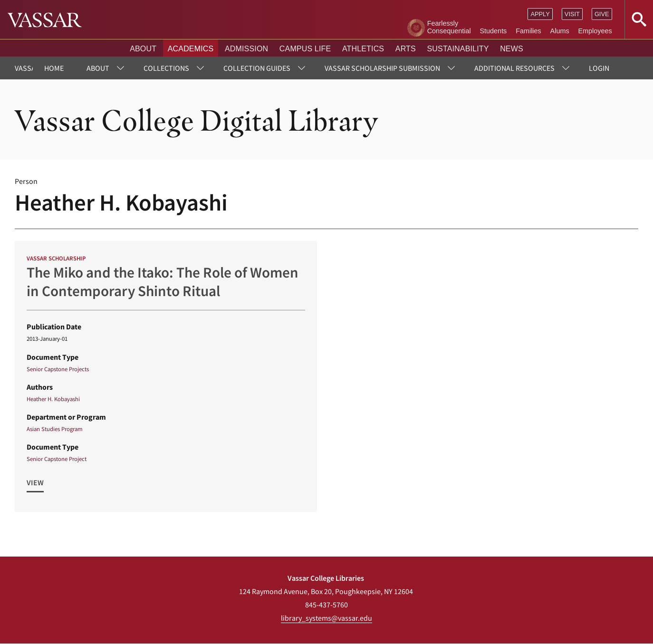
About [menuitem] (98, 68)
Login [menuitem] (599, 68)
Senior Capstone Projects (58, 369)
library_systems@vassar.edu (326, 618)
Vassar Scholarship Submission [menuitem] (382, 68)
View (35, 483)
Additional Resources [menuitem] (514, 68)
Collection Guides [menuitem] (257, 68)
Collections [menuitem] (166, 68)
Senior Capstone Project (57, 459)
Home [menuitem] (54, 68)
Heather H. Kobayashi (53, 399)
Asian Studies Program (55, 429)
